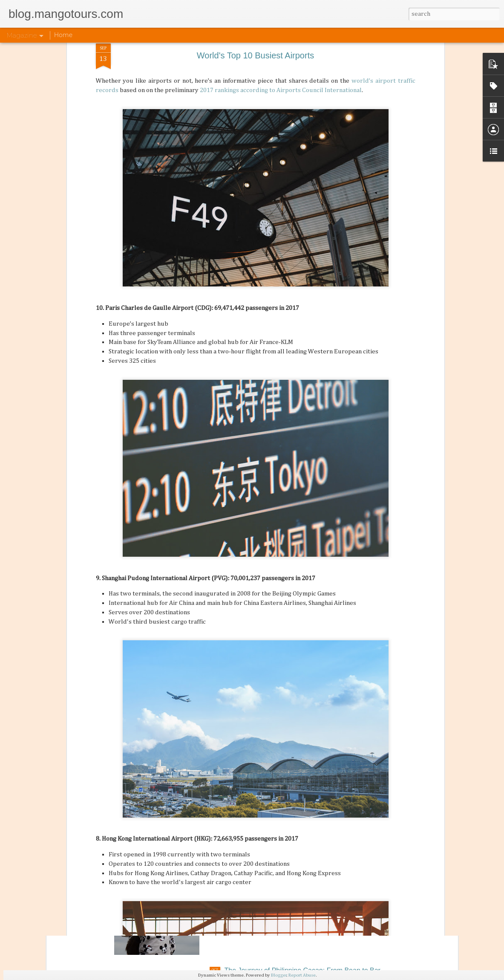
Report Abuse (302, 975)
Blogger (279, 975)
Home (63, 35)
